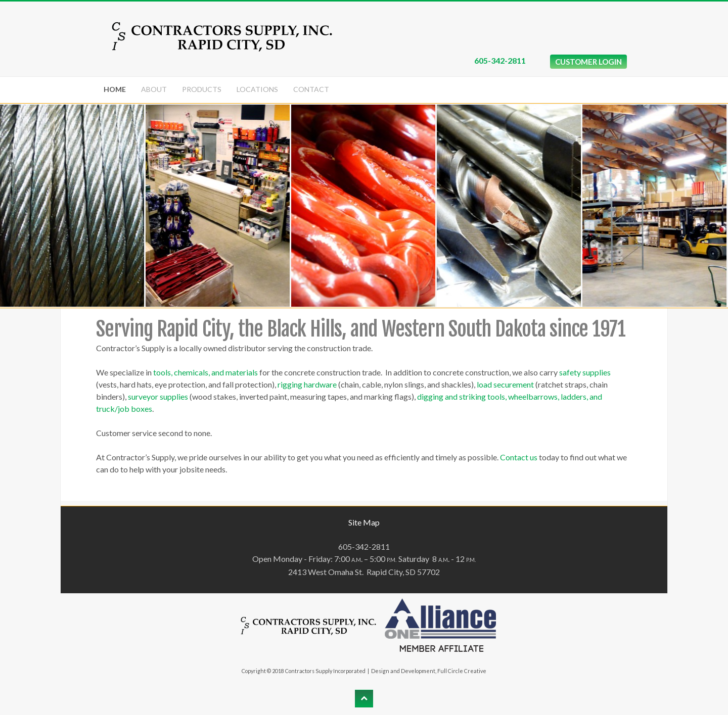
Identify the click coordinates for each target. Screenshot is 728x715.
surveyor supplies (158, 396)
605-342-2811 (500, 60)
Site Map (364, 522)
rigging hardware (307, 384)
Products (202, 89)
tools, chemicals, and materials (206, 372)
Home (115, 89)
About (154, 89)
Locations (257, 89)
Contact (311, 89)
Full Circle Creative (462, 671)
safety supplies (585, 372)
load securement (505, 384)
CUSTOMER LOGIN (588, 62)
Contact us (519, 457)
